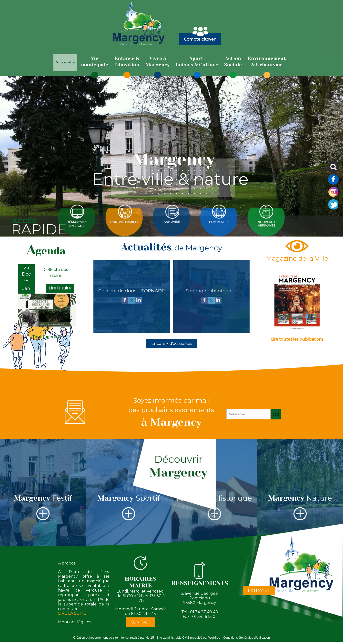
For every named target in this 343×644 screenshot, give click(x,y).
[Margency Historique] (214, 492)
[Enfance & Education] (127, 62)
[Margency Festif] (43, 492)
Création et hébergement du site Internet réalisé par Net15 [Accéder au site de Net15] (114, 638)
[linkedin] (139, 301)
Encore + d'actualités (172, 343)
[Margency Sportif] (129, 492)
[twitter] (132, 301)
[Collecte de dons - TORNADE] (132, 291)
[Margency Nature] (300, 492)
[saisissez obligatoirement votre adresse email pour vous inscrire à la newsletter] (248, 414)
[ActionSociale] (233, 62)
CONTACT (141, 622)
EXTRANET (259, 590)
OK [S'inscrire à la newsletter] (276, 415)
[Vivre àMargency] (158, 62)
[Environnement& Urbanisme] (267, 62)
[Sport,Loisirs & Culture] (197, 62)
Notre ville (65, 62)
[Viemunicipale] (95, 62)
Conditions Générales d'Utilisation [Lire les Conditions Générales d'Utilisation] (246, 638)
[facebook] (125, 301)
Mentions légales (75, 622)
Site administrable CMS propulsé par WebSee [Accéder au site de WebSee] (188, 638)
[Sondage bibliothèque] (211, 291)
